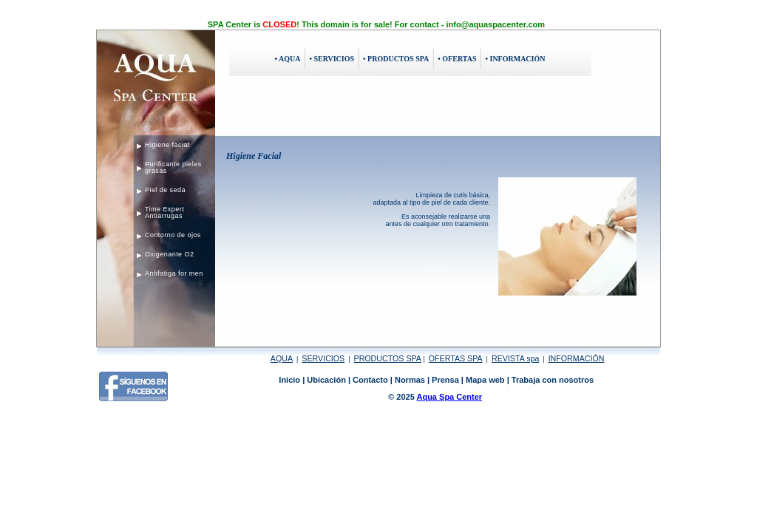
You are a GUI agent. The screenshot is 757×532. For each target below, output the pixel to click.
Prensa (445, 380)
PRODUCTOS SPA (388, 358)
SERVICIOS (323, 358)
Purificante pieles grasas (173, 167)
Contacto (370, 380)
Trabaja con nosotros (553, 380)
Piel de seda (165, 190)
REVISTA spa (515, 358)
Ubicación (326, 380)
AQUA (282, 358)
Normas (410, 380)
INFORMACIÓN (577, 358)
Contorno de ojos (173, 235)
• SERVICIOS (332, 59)
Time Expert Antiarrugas (164, 212)
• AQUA (288, 59)
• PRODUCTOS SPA (396, 59)
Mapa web (485, 380)
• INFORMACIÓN (515, 59)
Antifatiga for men (174, 273)
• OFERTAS (457, 59)
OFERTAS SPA (456, 358)
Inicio (289, 380)
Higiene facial (167, 145)
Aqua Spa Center (449, 397)
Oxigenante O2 (169, 254)
